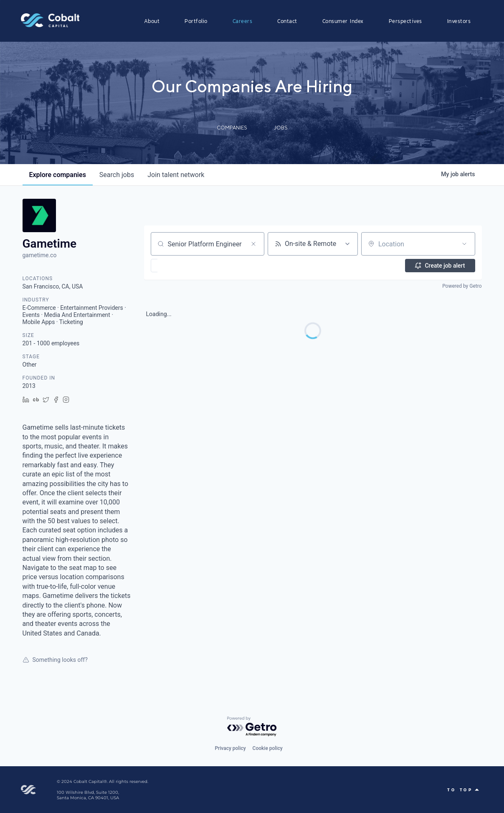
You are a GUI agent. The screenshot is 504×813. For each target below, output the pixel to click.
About (152, 21)
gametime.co (40, 255)
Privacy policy (230, 748)
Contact (287, 21)
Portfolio (196, 21)
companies (58, 175)
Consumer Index (343, 21)
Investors (459, 21)
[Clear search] (253, 244)
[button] (179, 266)
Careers (243, 21)
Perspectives (405, 21)
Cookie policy (268, 748)
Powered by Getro (462, 286)
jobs (117, 175)
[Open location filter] (464, 244)
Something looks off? (55, 660)
